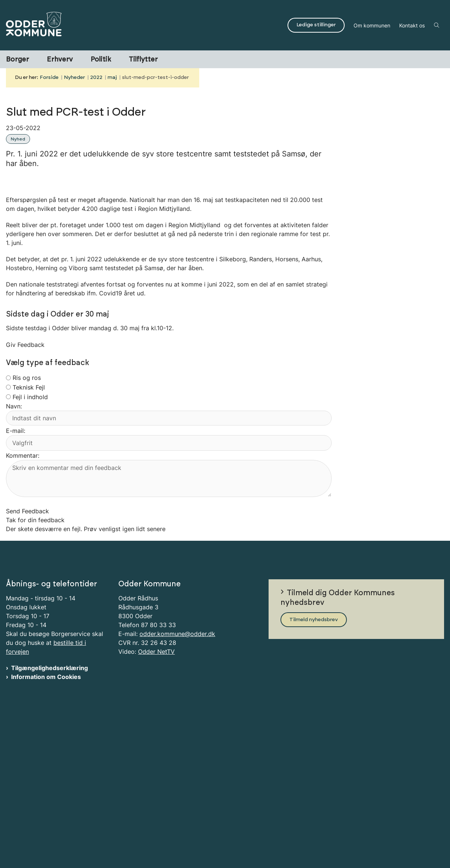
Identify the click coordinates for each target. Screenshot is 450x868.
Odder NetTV (156, 819)
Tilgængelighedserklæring (50, 835)
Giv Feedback (25, 494)
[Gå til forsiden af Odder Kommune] (142, 25)
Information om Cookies (46, 844)
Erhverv (60, 60)
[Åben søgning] (437, 25)
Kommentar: (23, 605)
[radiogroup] (8, 527)
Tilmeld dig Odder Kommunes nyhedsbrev (338, 765)
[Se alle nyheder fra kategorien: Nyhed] (19, 138)
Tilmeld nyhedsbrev (314, 787)
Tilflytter (143, 60)
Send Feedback (27, 661)
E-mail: (16, 580)
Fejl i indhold (30, 546)
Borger (17, 60)
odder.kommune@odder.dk (177, 801)
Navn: (14, 556)
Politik (101, 60)
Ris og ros (27, 527)
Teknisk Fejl (29, 537)
